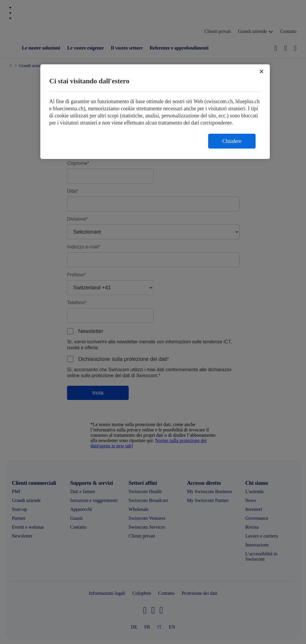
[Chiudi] (262, 71)
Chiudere (232, 141)
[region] (155, 112)
